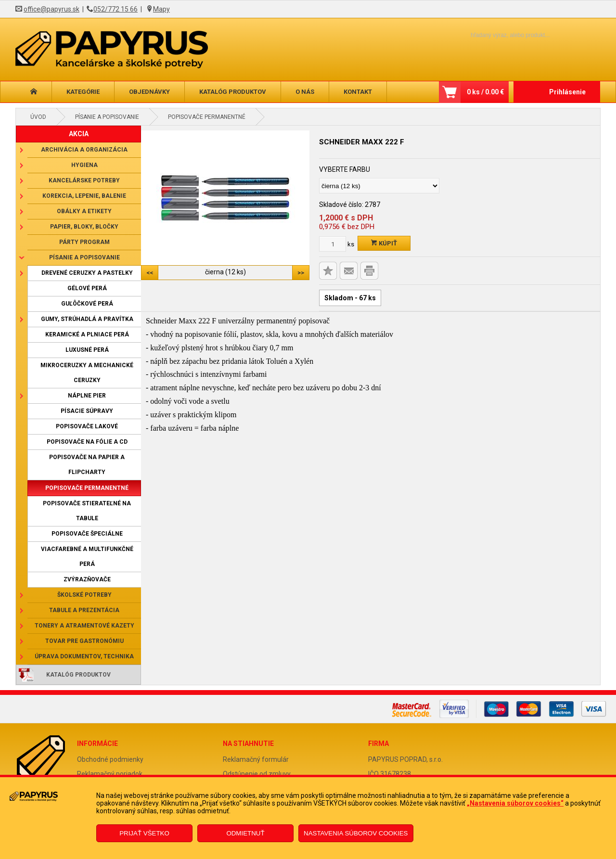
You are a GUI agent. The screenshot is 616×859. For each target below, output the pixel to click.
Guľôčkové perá (87, 304)
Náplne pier (87, 396)
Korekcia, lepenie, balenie (84, 196)
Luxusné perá (87, 350)
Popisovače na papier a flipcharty (87, 465)
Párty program (84, 242)
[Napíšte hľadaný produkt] (494, 35)
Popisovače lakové (87, 426)
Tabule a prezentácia (84, 610)
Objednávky (149, 92)
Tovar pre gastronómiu (84, 641)
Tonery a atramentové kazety (84, 626)
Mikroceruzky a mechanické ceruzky (87, 373)
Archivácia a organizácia (84, 150)
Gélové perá (87, 288)
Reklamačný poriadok (110, 774)
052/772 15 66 (115, 9)
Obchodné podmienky (110, 759)
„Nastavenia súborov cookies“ (515, 803)
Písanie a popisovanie (107, 117)
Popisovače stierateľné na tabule (87, 511)
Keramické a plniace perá (87, 334)
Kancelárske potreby (84, 180)
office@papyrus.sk (51, 9)
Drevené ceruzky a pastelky (87, 273)
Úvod (38, 117)
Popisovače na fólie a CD (87, 442)
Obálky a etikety (84, 211)
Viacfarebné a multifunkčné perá (87, 557)
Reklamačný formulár (256, 759)
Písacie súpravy (87, 411)
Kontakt (358, 92)
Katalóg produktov (233, 92)
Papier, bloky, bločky (84, 227)
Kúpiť (384, 243)
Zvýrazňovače (87, 579)
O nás (305, 92)
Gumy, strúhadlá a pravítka (87, 319)
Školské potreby (84, 595)
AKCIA (79, 134)
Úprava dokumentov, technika (84, 656)
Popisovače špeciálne (87, 534)
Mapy (161, 9)
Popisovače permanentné (207, 117)
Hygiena (84, 165)
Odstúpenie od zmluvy (257, 774)
